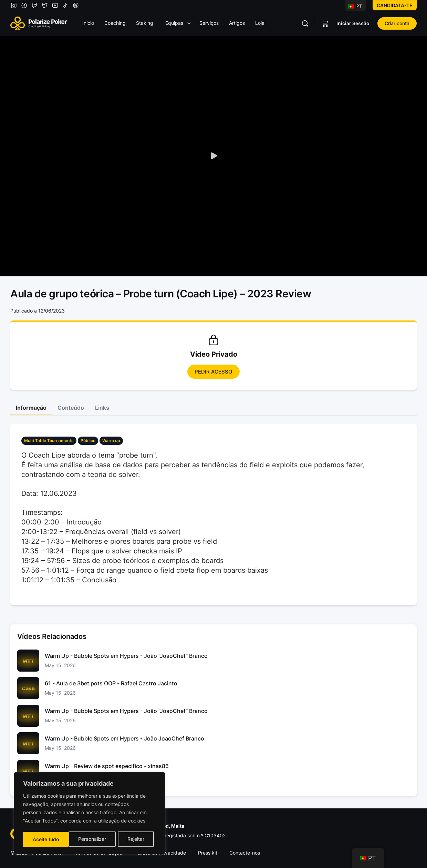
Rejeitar (90, 839)
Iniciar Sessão (353, 23)
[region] (90, 814)
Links (102, 408)
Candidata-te (395, 5)
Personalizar (46, 839)
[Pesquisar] (305, 23)
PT (355, 6)
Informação (31, 408)
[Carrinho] (325, 23)
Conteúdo (71, 408)
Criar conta (397, 23)
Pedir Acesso (213, 372)
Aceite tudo (134, 839)
